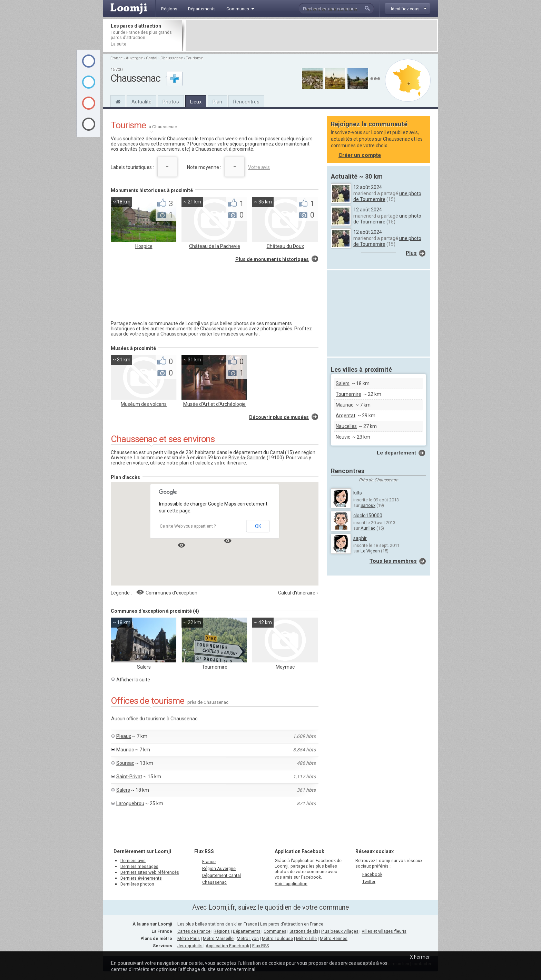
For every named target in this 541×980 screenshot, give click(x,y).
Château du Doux (285, 246)
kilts (358, 493)
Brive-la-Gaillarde (247, 458)
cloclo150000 (368, 516)
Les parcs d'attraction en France (292, 924)
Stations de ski (304, 931)
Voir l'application (291, 884)
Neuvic (343, 437)
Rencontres (246, 102)
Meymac (285, 667)
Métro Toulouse (277, 938)
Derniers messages (139, 866)
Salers (144, 667)
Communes (275, 931)
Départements (247, 931)
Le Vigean (370, 551)
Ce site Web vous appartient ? (188, 526)
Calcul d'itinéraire (297, 593)
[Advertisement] (311, 36)
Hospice (144, 246)
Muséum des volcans (144, 404)
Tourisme (194, 58)
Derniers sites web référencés (150, 872)
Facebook (372, 874)
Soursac (125, 763)
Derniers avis (133, 861)
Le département (396, 453)
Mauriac (125, 750)
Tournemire (215, 667)
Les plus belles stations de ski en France (217, 924)
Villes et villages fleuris (384, 931)
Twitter (369, 882)
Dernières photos (137, 884)
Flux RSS (204, 851)
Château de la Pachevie (215, 246)
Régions (222, 931)
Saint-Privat (129, 777)
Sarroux (368, 505)
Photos (171, 102)
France (116, 58)
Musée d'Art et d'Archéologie (214, 404)
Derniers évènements (141, 878)
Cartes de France (194, 931)
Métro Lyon (248, 938)
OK (258, 526)
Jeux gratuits (190, 946)
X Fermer (420, 957)
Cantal (152, 58)
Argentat (346, 416)
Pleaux (124, 736)
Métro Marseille (218, 938)
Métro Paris (189, 938)
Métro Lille (306, 938)
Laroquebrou (130, 803)
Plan (217, 102)
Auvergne (134, 58)
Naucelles (346, 426)
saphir (360, 538)
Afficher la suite (133, 680)
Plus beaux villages (340, 931)
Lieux (196, 102)
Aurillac (368, 528)
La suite (119, 44)
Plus (411, 253)
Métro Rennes (334, 938)
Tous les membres (393, 561)
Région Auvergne (219, 868)
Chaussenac (172, 58)
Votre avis (259, 167)
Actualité (141, 102)
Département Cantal (222, 875)
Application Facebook (227, 946)
